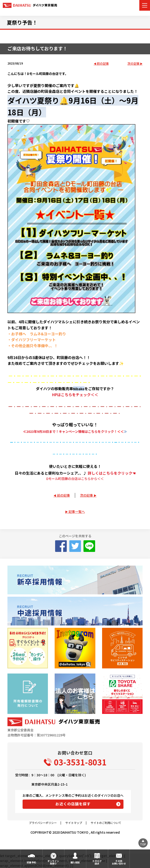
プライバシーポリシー (43, 823)
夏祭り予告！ (22, 22)
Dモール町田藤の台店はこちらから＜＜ (75, 479)
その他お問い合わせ (119, 862)
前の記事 (103, 64)
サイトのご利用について (106, 823)
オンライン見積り (53, 862)
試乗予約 (31, 862)
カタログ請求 (97, 862)
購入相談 (75, 862)
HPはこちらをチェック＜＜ (75, 395)
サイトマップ (74, 823)
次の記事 (133, 64)
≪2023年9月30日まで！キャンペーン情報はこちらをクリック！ (70, 431)
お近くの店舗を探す (73, 804)
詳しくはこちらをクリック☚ (112, 473)
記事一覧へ (77, 512)
